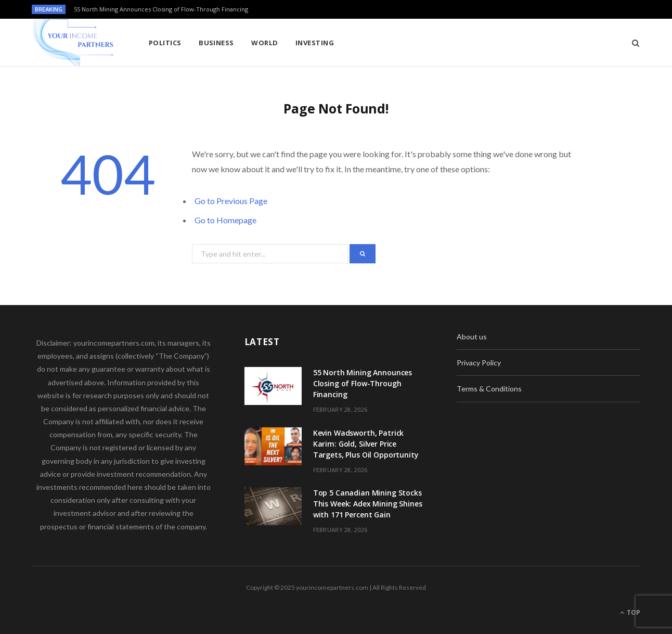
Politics (165, 43)
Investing (315, 43)
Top (630, 612)
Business (216, 43)
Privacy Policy (479, 363)
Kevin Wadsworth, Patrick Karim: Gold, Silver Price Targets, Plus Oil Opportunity (366, 444)
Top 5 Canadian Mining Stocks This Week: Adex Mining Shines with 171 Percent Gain (368, 504)
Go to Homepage (225, 220)
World (264, 43)
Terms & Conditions (489, 389)
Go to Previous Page (231, 201)
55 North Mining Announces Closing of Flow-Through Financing (161, 9)
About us (472, 337)
